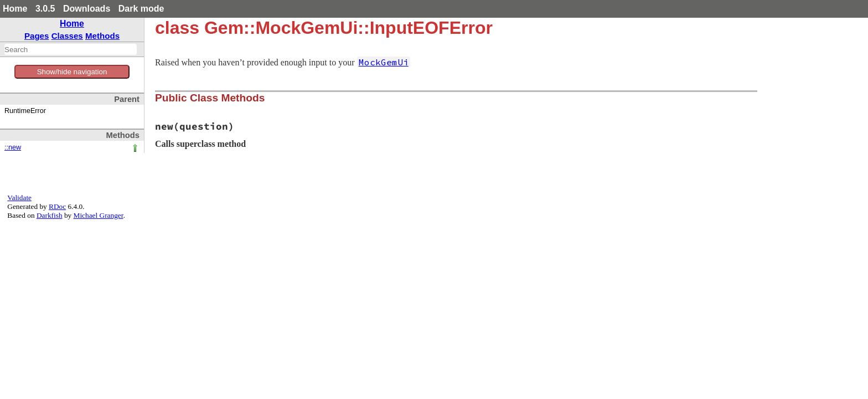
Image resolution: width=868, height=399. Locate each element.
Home (15, 9)
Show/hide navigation (72, 72)
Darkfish (50, 215)
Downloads (87, 9)
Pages (37, 36)
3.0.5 (45, 9)
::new (13, 147)
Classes (67, 36)
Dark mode (141, 9)
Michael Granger (99, 215)
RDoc (57, 206)
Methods (102, 36)
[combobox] (71, 49)
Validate (19, 198)
